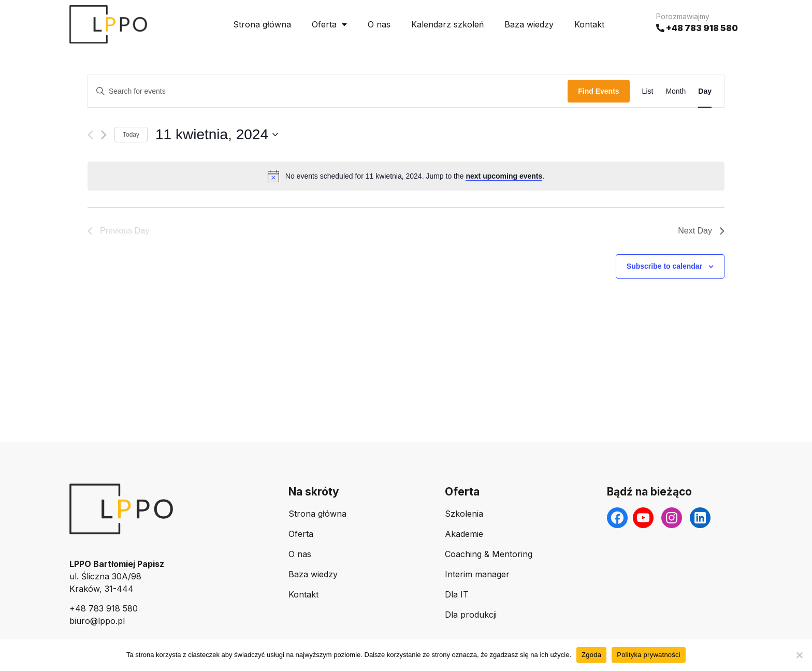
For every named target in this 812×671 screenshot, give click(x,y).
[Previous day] (90, 135)
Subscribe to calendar (664, 266)
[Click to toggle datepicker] (217, 135)
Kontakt (589, 24)
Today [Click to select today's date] (131, 135)
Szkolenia (464, 514)
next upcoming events (504, 176)
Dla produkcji (471, 615)
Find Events (598, 91)
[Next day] (104, 135)
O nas (379, 24)
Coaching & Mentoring (489, 554)
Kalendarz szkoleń (447, 24)
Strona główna (262, 24)
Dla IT (457, 594)
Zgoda (591, 655)
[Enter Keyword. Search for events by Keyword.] (328, 91)
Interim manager (477, 574)
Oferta (329, 24)
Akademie (464, 534)
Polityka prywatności (649, 655)
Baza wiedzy (529, 24)
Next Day (701, 231)
